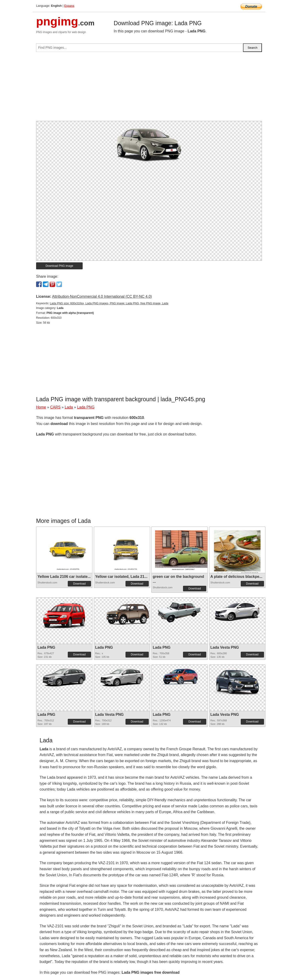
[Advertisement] (149, 88)
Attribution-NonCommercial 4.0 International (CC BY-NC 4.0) (102, 296)
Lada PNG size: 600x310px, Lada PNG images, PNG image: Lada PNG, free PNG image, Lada (109, 303)
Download (79, 584)
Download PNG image (59, 266)
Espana (69, 6)
